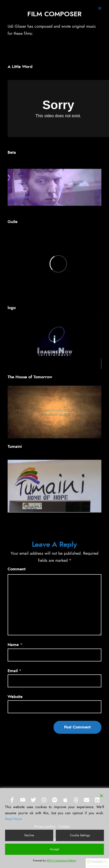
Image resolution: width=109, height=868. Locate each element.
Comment (17, 569)
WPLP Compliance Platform (61, 861)
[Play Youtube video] (55, 187)
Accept (55, 849)
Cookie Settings (80, 835)
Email (13, 671)
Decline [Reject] (29, 835)
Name (13, 645)
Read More (13, 819)
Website (15, 697)
